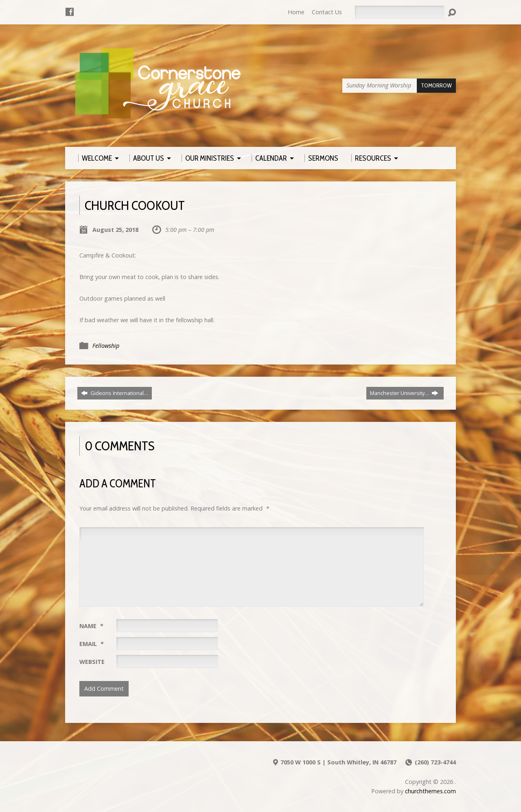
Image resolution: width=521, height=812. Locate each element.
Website (92, 662)
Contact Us (327, 12)
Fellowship (106, 346)
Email (92, 644)
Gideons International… (115, 393)
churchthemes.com (430, 791)
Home (296, 12)
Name (91, 626)
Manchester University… (404, 393)
